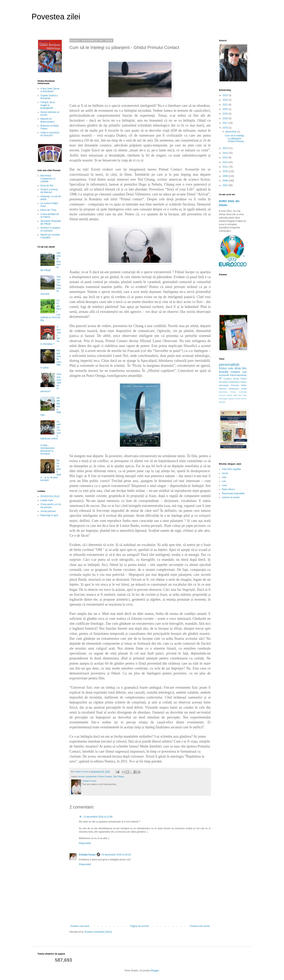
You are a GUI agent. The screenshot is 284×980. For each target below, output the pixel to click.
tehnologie (224, 385)
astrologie (223, 399)
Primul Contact (105, 776)
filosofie (224, 372)
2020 (226, 109)
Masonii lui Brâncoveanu (47, 120)
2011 (226, 167)
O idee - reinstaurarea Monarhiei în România (47, 450)
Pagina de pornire (140, 926)
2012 (226, 162)
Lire (224, 481)
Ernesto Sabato (226, 395)
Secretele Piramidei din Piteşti (51, 222)
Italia (235, 395)
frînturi (223, 368)
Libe (224, 477)
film (244, 368)
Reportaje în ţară (49, 515)
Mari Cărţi (242, 395)
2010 (226, 171)
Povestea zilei (56, 17)
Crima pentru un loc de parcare (51, 506)
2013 (226, 158)
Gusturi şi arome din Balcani (49, 191)
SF (220, 379)
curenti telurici (241, 399)
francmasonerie (238, 375)
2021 (226, 105)
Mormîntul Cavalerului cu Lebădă (48, 179)
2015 (226, 148)
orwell (244, 389)
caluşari (231, 399)
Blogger (155, 971)
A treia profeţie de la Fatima (50, 216)
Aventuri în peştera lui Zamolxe (50, 229)
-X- (80, 817)
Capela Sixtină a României (49, 97)
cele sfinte (234, 368)
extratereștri (91, 776)
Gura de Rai (47, 186)
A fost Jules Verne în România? (50, 90)
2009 (226, 176)
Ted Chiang (118, 776)
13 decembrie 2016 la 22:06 (98, 817)
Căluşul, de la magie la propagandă (48, 105)
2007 (226, 185)
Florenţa (235, 385)
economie (224, 375)
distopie (222, 402)
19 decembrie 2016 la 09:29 (116, 855)
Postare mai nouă (80, 926)
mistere (235, 372)
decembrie (231, 132)
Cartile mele (47, 500)
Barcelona (223, 392)
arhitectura (234, 389)
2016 (226, 128)
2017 (226, 123)
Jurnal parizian (48, 511)
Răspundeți (85, 843)
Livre (224, 485)
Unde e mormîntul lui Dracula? (50, 134)
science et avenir (231, 497)
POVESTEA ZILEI (50, 496)
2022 (226, 100)
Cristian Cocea (87, 855)
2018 (226, 118)
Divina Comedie (239, 392)
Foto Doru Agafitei (231, 469)
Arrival (81, 776)
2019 (226, 114)
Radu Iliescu (228, 489)
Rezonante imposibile (233, 493)
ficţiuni (243, 382)
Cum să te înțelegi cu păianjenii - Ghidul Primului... (235, 138)
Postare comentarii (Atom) (98, 932)
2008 (226, 181)
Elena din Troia (48, 210)
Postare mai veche (200, 926)
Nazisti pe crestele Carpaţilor (50, 236)
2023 (226, 95)
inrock (225, 473)
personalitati (229, 364)
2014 (226, 153)
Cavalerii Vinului (231, 379)
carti (244, 372)
